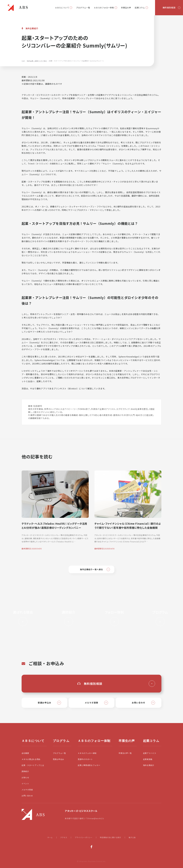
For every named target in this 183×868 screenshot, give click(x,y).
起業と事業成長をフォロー (89, 765)
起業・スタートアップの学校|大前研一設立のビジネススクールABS (18, 8)
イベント (25, 784)
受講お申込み (58, 759)
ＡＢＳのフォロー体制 (104, 8)
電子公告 (132, 837)
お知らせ (25, 778)
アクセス (64, 837)
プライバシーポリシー (83, 837)
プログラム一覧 (83, 8)
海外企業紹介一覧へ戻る (91, 569)
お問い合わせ (27, 796)
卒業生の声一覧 (125, 753)
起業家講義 (148, 759)
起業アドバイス (150, 753)
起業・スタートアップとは (33, 765)
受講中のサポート (85, 759)
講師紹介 (25, 771)
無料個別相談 (169, 8)
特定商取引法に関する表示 (110, 837)
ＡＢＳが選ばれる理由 (31, 759)
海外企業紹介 (149, 765)
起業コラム (140, 8)
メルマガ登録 (27, 790)
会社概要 (25, 753)
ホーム (50, 837)
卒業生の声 (126, 8)
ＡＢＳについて (62, 8)
